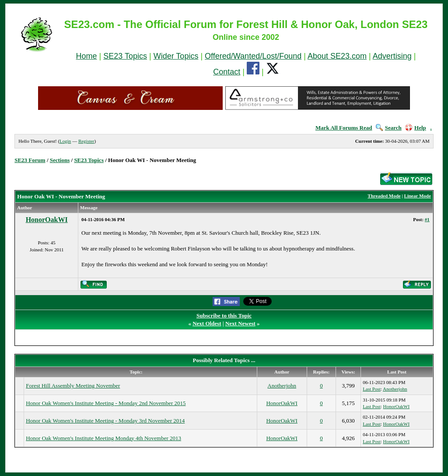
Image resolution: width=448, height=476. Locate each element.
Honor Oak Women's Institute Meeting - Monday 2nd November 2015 (106, 403)
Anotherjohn (282, 386)
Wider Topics (176, 56)
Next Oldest (207, 323)
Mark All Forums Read (344, 128)
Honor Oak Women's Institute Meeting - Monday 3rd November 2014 (105, 421)
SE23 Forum (30, 160)
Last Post (372, 389)
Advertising (392, 56)
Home (87, 56)
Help (416, 128)
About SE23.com (337, 56)
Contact (227, 72)
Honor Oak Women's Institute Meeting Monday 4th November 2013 (103, 438)
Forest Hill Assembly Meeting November (73, 386)
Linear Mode (418, 196)
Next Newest (240, 323)
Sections (60, 160)
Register (86, 141)
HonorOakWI (47, 220)
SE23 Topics (125, 56)
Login (65, 141)
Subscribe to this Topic (224, 316)
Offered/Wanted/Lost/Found (253, 56)
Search (389, 128)
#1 (427, 219)
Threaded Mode (384, 196)
